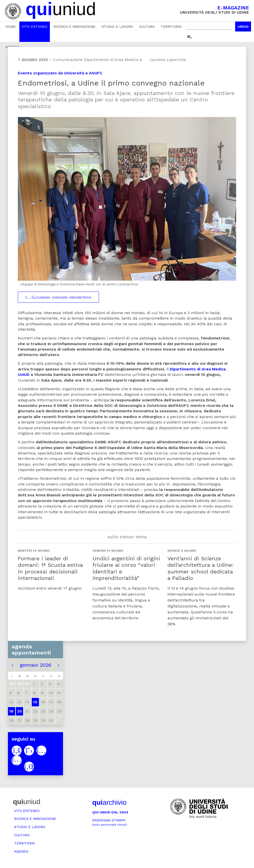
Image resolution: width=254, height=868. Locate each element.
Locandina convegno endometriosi (58, 297)
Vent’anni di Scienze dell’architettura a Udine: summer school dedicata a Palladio (201, 568)
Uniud (243, 27)
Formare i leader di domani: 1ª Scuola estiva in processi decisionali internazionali (50, 568)
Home (11, 27)
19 (11, 711)
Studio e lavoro (117, 27)
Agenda (21, 851)
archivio (109, 802)
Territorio (171, 27)
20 (19, 711)
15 (35, 702)
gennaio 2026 (36, 665)
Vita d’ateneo (35, 27)
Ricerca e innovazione (75, 27)
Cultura (147, 27)
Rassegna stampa (110, 822)
